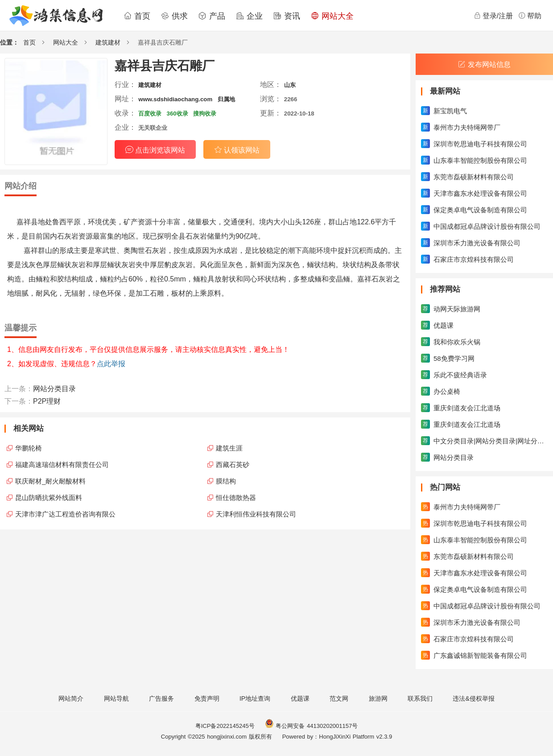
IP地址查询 (255, 698)
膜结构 (226, 481)
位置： (9, 42)
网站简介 (71, 698)
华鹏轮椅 (29, 448)
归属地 (226, 99)
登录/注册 (493, 16)
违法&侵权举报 (473, 698)
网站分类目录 (54, 389)
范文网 (339, 698)
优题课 (300, 698)
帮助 (530, 16)
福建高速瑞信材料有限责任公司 (62, 465)
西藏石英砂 (233, 465)
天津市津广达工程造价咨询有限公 (65, 514)
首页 (137, 16)
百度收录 (150, 114)
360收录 (177, 114)
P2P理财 (47, 401)
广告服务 (161, 698)
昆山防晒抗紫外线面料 (49, 498)
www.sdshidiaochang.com (175, 99)
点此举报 (111, 364)
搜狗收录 (205, 114)
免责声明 (207, 698)
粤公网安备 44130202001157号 (311, 726)
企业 (249, 16)
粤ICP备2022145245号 (225, 726)
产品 (212, 16)
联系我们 (420, 698)
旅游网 (378, 698)
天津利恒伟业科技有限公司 (256, 514)
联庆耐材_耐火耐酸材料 (50, 481)
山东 (290, 85)
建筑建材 (108, 42)
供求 (174, 16)
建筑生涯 (229, 448)
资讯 (287, 16)
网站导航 (116, 698)
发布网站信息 (484, 64)
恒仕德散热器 (236, 498)
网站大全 (332, 16)
